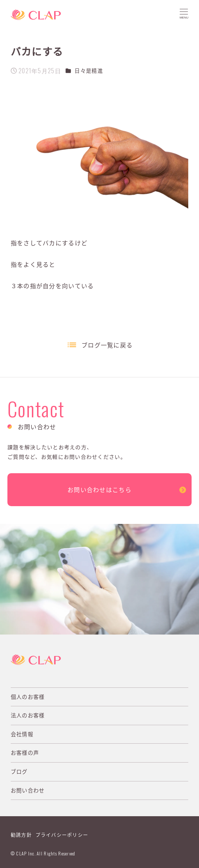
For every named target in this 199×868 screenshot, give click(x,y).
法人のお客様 (28, 715)
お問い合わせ (28, 790)
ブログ (19, 771)
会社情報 (22, 734)
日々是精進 (89, 71)
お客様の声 (25, 753)
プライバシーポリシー (62, 835)
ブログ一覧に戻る (107, 345)
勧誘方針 (21, 835)
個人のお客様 (28, 697)
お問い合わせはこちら (99, 489)
